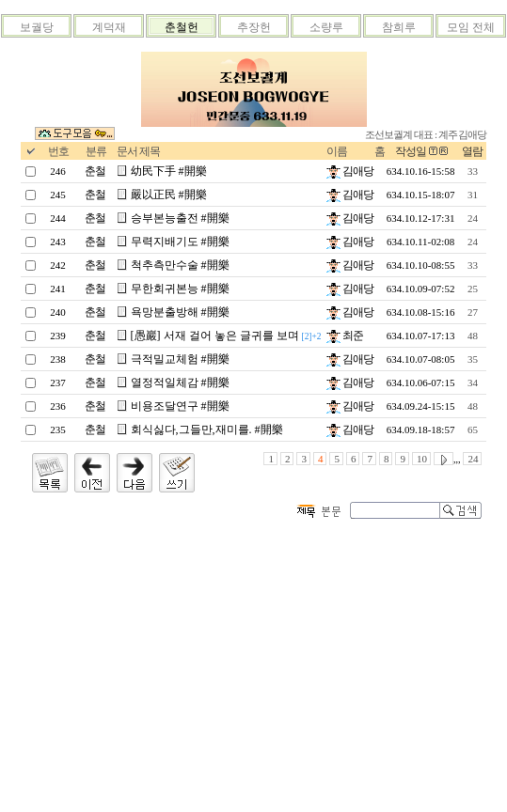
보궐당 (37, 27)
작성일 (411, 151)
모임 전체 (471, 27)
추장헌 (254, 27)
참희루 (399, 27)
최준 (345, 336)
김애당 (350, 171)
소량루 (326, 27)
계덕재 (109, 27)
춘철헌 (182, 27)
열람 (472, 151)
